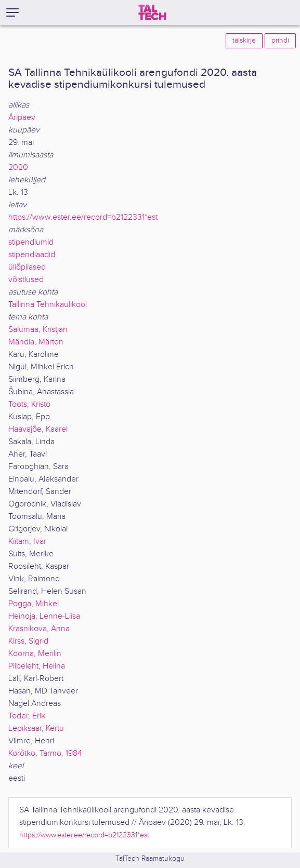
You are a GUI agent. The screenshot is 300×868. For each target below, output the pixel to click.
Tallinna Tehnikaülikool (48, 305)
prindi (280, 41)
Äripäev (22, 118)
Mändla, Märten (36, 342)
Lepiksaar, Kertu (36, 729)
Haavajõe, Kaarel (38, 429)
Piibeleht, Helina (37, 666)
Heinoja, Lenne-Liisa (44, 616)
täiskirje (244, 41)
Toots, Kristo (29, 404)
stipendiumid (31, 242)
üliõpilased (27, 267)
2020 (18, 168)
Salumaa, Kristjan (38, 330)
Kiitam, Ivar (27, 542)
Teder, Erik (27, 716)
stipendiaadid (32, 255)
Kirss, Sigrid (28, 641)
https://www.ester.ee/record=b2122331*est (83, 217)
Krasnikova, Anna (39, 629)
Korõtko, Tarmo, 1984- (47, 753)
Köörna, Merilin (35, 654)
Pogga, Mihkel (34, 604)
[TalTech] (152, 12)
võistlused (26, 280)
